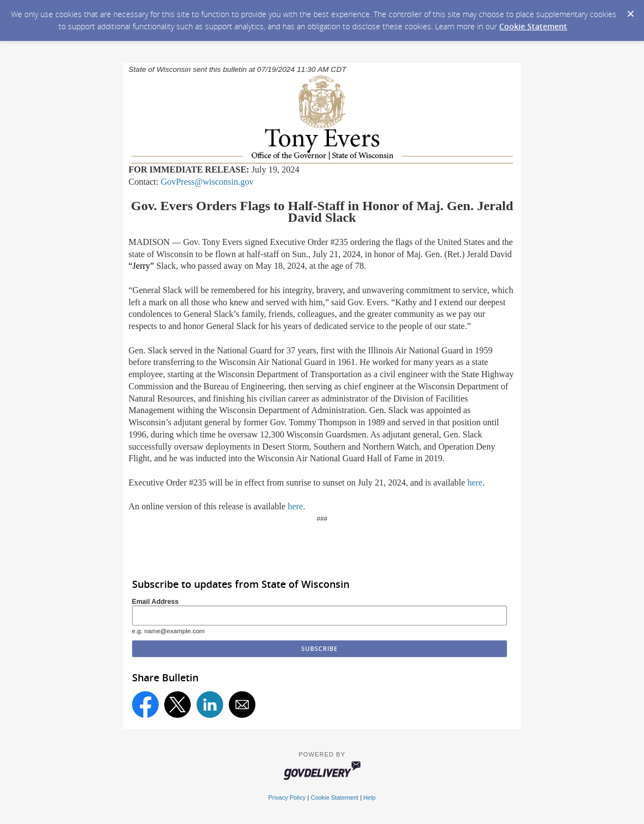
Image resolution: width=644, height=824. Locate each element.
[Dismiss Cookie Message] (630, 11)
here (475, 483)
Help (369, 797)
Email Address (156, 602)
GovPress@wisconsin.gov (207, 182)
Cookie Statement (533, 26)
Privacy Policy (287, 797)
